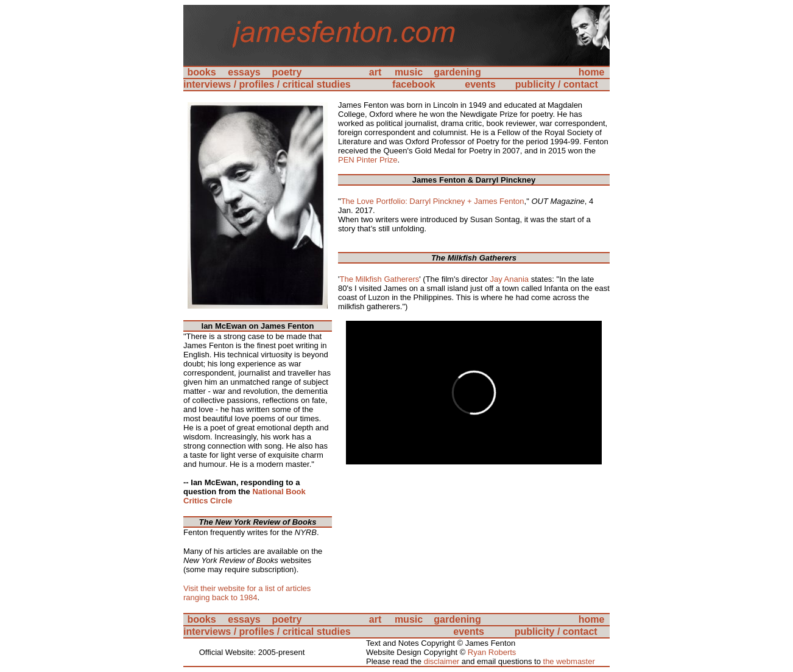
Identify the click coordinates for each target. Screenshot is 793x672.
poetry (287, 72)
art (375, 72)
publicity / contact (557, 84)
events (480, 84)
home (592, 72)
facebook (414, 84)
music (409, 72)
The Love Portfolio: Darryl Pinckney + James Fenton (433, 201)
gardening (457, 72)
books (201, 72)
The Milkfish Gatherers (379, 279)
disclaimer (442, 661)
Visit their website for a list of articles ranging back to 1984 (247, 593)
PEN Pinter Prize (368, 160)
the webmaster (569, 661)
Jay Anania (509, 279)
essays (244, 72)
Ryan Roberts (492, 652)
